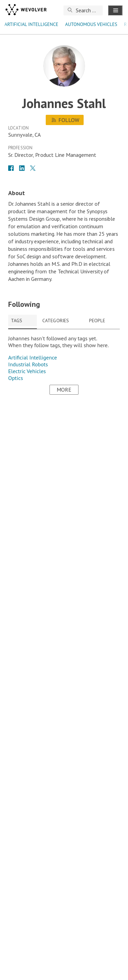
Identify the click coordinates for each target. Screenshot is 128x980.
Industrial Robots (28, 364)
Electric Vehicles (27, 371)
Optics (16, 378)
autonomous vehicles (91, 24)
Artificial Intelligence (31, 24)
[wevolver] (26, 10)
